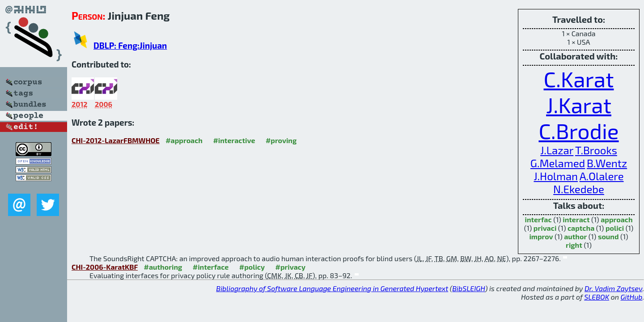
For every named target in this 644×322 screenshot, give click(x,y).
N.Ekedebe (579, 189)
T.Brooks (596, 150)
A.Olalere (602, 176)
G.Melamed (558, 163)
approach (616, 219)
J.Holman (556, 176)
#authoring (163, 267)
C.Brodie (578, 131)
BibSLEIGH (468, 288)
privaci (545, 228)
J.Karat (579, 105)
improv (541, 236)
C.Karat (579, 79)
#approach (184, 140)
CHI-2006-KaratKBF (105, 267)
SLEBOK (597, 297)
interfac (538, 219)
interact (576, 219)
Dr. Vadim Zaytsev (613, 288)
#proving (281, 140)
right (574, 245)
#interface (211, 267)
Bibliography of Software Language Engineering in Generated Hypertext (332, 288)
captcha (581, 228)
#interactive (234, 140)
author (575, 236)
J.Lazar (557, 150)
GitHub (632, 297)
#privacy (291, 267)
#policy (252, 267)
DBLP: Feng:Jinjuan (130, 45)
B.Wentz (607, 163)
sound (608, 236)
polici (615, 228)
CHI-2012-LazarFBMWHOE (116, 140)
